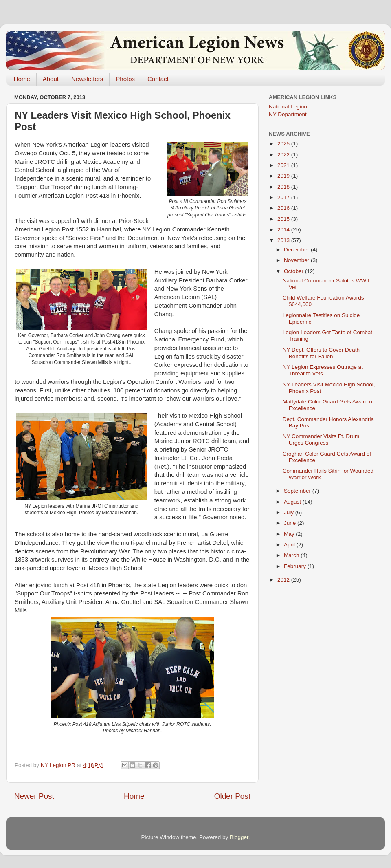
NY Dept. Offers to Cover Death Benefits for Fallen (321, 353)
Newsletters (87, 79)
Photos (125, 79)
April (290, 545)
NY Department (288, 114)
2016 (284, 208)
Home (22, 79)
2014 (284, 230)
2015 (284, 219)
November (297, 260)
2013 (284, 240)
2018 (284, 187)
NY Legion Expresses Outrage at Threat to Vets (323, 370)
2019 (284, 176)
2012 (284, 580)
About (51, 79)
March (292, 555)
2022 (284, 155)
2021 (284, 165)
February (296, 566)
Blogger (239, 837)
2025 (284, 144)
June (291, 523)
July (290, 512)
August (293, 502)
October (294, 271)
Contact (158, 79)
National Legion (288, 107)
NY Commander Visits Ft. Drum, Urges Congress (322, 440)
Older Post (232, 796)
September (298, 491)
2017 (284, 197)
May (290, 534)
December (297, 250)
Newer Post (34, 796)
